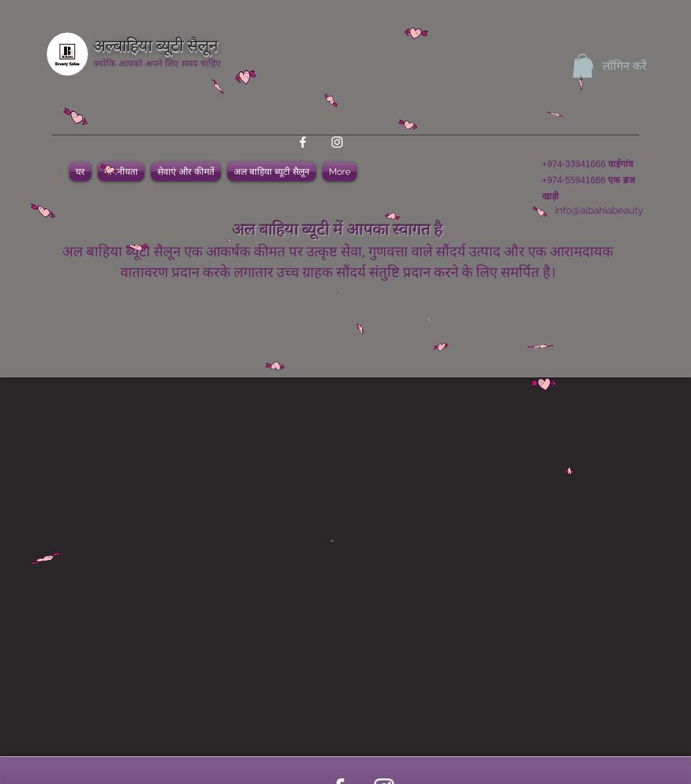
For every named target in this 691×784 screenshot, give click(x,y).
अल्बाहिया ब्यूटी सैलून (156, 44)
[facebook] (303, 142)
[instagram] (337, 142)
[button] (583, 66)
